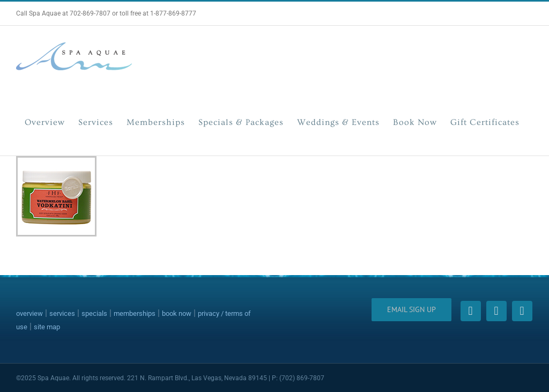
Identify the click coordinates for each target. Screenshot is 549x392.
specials (94, 313)
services (62, 313)
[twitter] (496, 311)
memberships (135, 313)
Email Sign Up (411, 309)
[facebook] (471, 311)
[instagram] (522, 311)
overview (29, 313)
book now (177, 313)
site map (47, 327)
